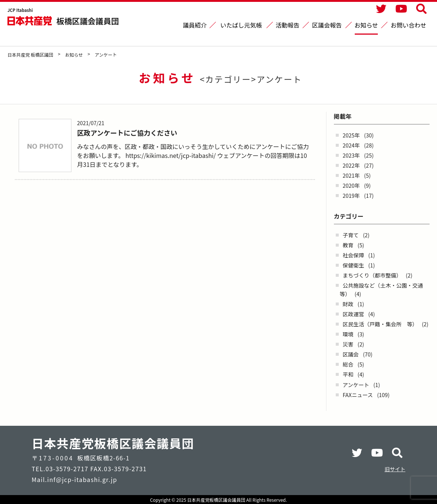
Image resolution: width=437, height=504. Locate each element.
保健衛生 (354, 265)
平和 (348, 374)
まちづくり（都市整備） (372, 275)
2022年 (351, 165)
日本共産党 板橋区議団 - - (30, 21)
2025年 (351, 135)
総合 (348, 364)
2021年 (351, 175)
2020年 (351, 185)
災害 (348, 344)
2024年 (351, 145)
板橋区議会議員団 (88, 21)
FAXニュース (358, 395)
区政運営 (354, 314)
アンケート (356, 385)
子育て (351, 235)
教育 (348, 245)
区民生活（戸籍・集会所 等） (380, 324)
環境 (348, 334)
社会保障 (354, 255)
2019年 (351, 195)
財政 (348, 304)
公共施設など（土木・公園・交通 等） (384, 289)
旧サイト (395, 469)
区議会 (351, 354)
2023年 (351, 155)
